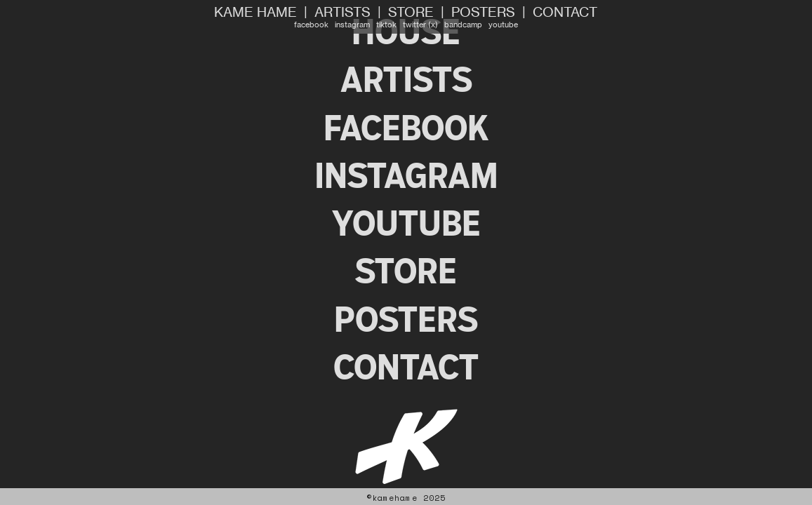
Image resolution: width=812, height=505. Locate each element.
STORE (411, 12)
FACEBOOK (406, 128)
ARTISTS (342, 12)
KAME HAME (255, 12)
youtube (503, 25)
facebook (311, 25)
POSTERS (483, 12)
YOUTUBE (406, 223)
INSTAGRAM (406, 176)
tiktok (386, 25)
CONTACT (565, 12)
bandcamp (463, 25)
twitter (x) (420, 25)
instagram (352, 25)
